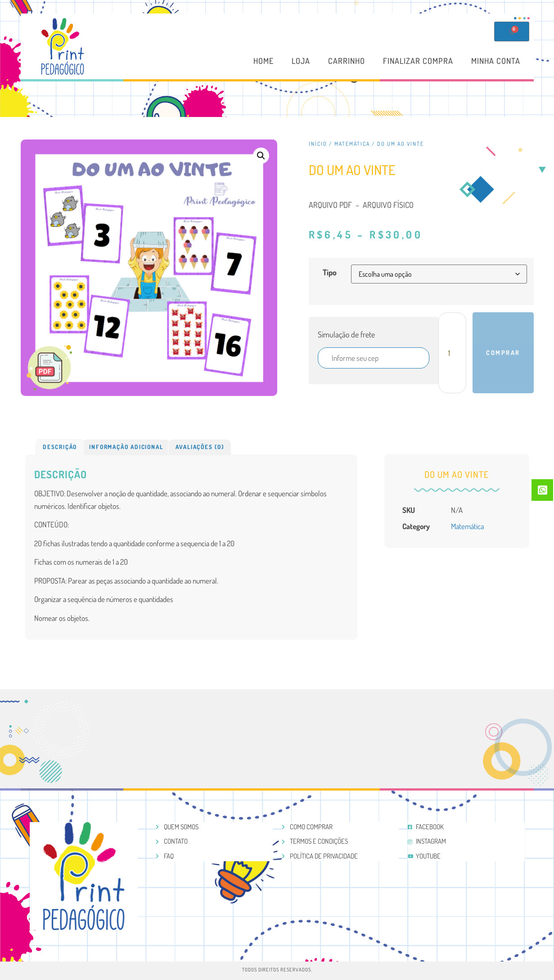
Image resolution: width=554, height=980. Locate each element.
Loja (301, 61)
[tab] (60, 447)
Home (263, 61)
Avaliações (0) (200, 447)
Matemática (352, 144)
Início (318, 144)
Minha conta (496, 61)
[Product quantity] (452, 353)
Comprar (503, 353)
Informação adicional (126, 447)
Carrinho (347, 61)
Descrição (60, 447)
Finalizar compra (418, 61)
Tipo (330, 272)
